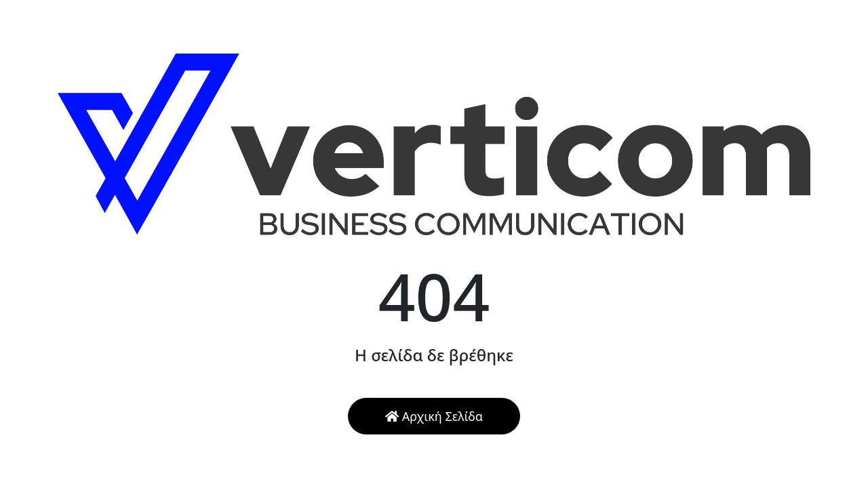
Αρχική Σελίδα (434, 416)
